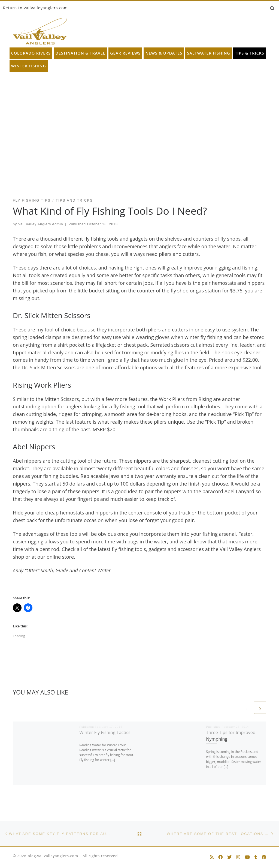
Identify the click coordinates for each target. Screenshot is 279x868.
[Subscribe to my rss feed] (212, 857)
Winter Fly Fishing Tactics (105, 732)
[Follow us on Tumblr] (256, 857)
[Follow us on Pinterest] (264, 857)
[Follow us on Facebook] (220, 857)
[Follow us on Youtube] (247, 857)
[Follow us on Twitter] (229, 857)
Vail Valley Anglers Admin (41, 224)
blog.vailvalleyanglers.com (53, 856)
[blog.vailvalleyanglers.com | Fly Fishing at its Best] (40, 30)
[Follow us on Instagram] (238, 857)
